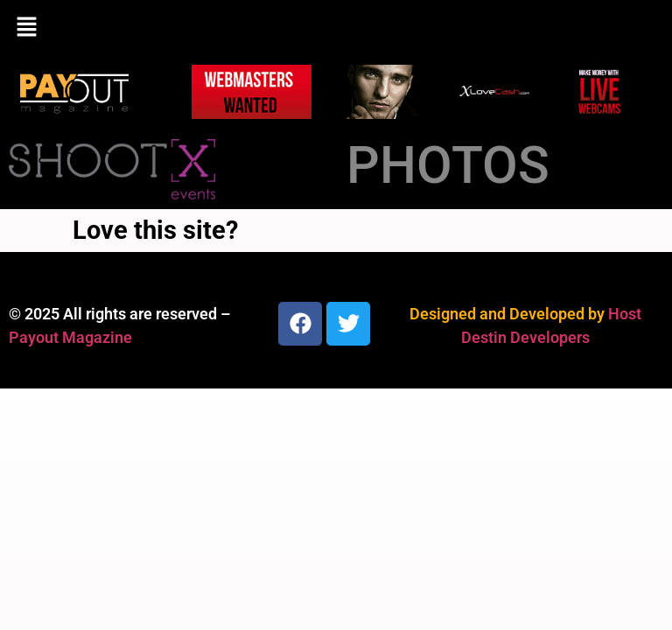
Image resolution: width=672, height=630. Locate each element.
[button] (336, 28)
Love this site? (155, 230)
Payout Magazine (70, 337)
